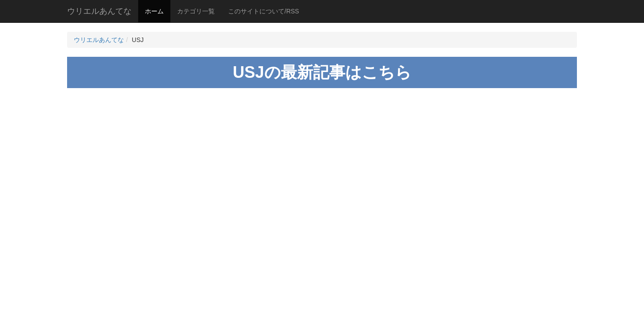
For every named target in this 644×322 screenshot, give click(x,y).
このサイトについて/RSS (264, 11)
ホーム (154, 11)
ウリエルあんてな (99, 11)
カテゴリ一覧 (196, 11)
